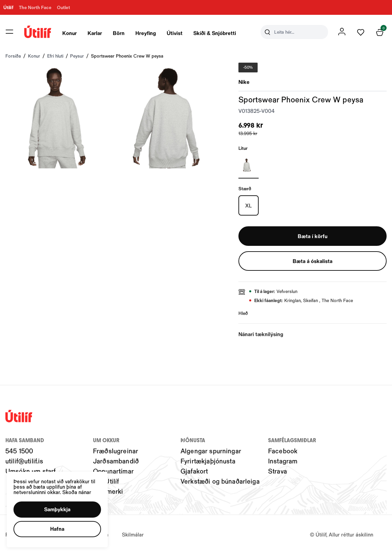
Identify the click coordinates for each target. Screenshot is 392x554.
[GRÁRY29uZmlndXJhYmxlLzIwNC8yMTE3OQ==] (249, 165)
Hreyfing (146, 33)
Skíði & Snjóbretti (215, 33)
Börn (119, 33)
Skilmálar (133, 534)
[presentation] (70, 32)
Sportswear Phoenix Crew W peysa (127, 56)
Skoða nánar (77, 492)
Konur (70, 33)
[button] (57, 510)
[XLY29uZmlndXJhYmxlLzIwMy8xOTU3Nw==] (249, 205)
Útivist (175, 33)
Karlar (95, 33)
